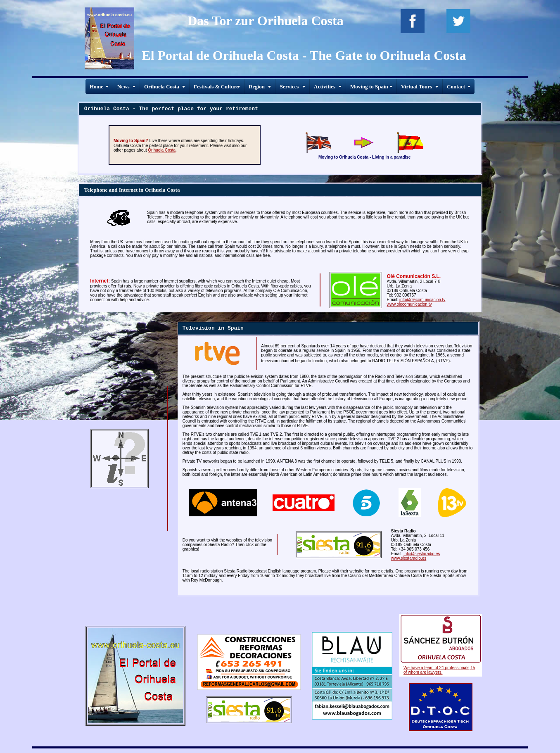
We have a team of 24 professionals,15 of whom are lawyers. (439, 670)
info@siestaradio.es (422, 554)
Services (289, 87)
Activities (325, 87)
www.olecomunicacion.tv (409, 304)
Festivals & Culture (216, 87)
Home (96, 87)
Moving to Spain (369, 87)
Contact (456, 87)
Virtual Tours (416, 87)
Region (257, 87)
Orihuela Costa (162, 87)
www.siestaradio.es (409, 558)
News (123, 87)
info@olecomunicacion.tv (422, 300)
